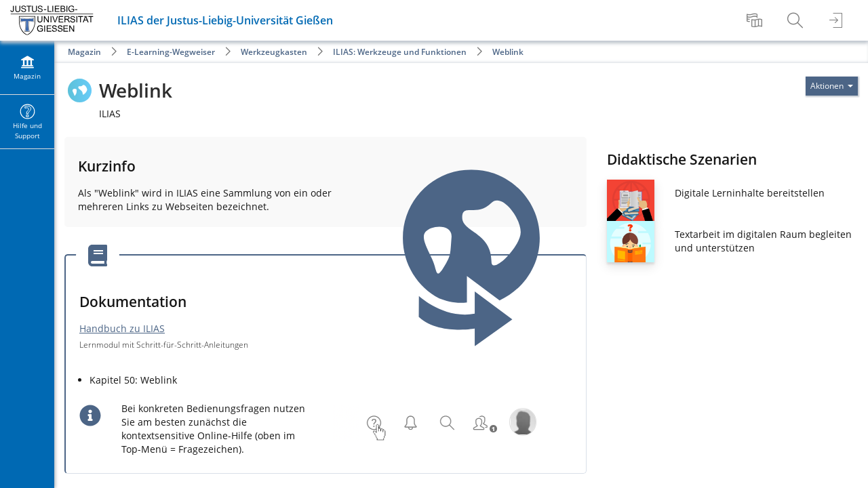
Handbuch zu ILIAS (122, 328)
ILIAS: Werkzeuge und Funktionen (400, 52)
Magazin (84, 52)
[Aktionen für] (832, 86)
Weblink (508, 52)
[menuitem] (756, 20)
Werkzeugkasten (274, 52)
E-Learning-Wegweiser (171, 52)
